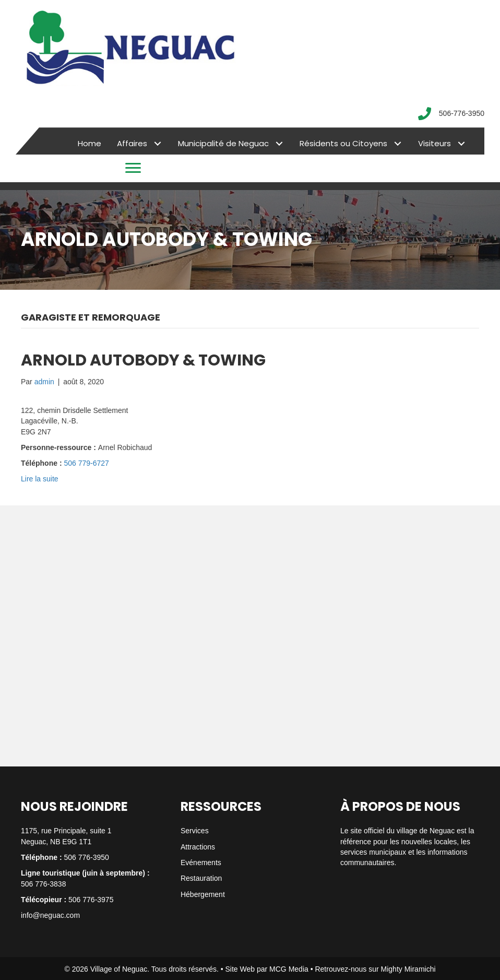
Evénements (201, 863)
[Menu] (133, 168)
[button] (157, 144)
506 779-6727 (86, 463)
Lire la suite (40, 479)
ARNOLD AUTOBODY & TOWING (143, 360)
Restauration (201, 878)
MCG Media (289, 969)
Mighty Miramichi (408, 969)
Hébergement (203, 894)
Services (195, 831)
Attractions (198, 847)
